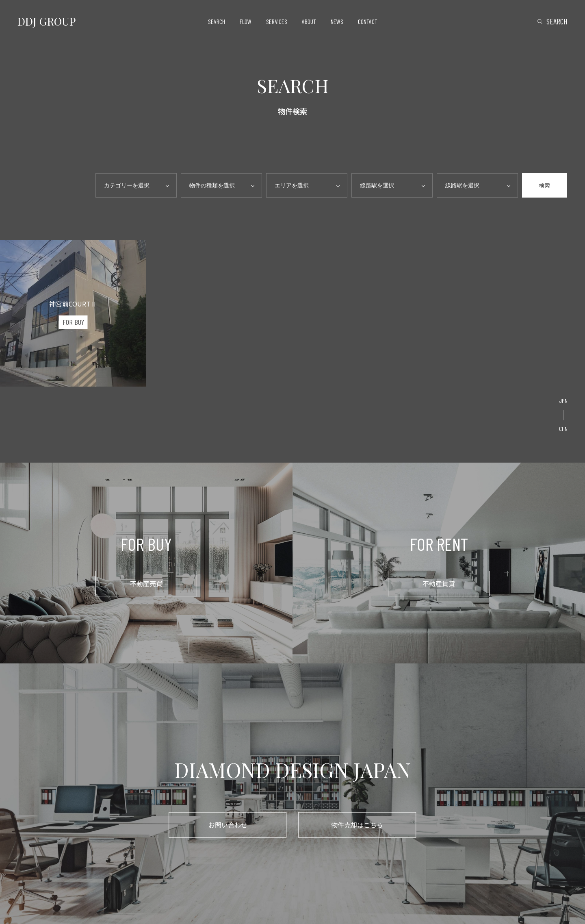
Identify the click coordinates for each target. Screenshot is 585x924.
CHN (563, 429)
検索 (544, 185)
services (277, 21)
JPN (563, 401)
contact (368, 21)
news (337, 21)
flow (246, 21)
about (309, 21)
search (217, 21)
